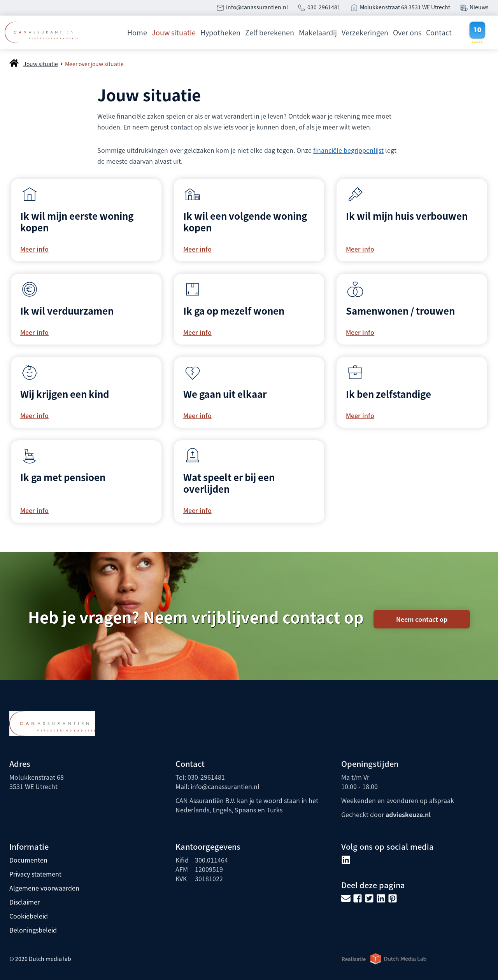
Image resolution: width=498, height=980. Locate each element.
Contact (439, 32)
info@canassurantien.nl (257, 7)
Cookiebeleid (29, 916)
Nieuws (479, 7)
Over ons (407, 32)
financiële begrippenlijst (348, 150)
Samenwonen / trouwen (400, 311)
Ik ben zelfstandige (388, 394)
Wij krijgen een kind (65, 394)
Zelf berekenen (270, 32)
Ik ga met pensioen (63, 477)
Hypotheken (220, 32)
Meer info (34, 249)
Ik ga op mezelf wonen (234, 311)
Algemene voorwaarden (44, 888)
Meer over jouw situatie (94, 64)
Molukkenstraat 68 (384, 7)
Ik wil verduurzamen (67, 311)
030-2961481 (324, 7)
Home (137, 32)
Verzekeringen (365, 32)
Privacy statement (35, 874)
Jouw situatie (174, 32)
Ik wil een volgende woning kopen (245, 221)
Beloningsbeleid (33, 930)
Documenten (28, 860)
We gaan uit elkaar (225, 394)
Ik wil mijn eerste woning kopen (77, 221)
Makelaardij (318, 32)
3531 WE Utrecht (429, 7)
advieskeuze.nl (408, 814)
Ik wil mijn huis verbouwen (407, 216)
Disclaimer (25, 902)
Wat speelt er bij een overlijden (229, 483)
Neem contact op (422, 619)
